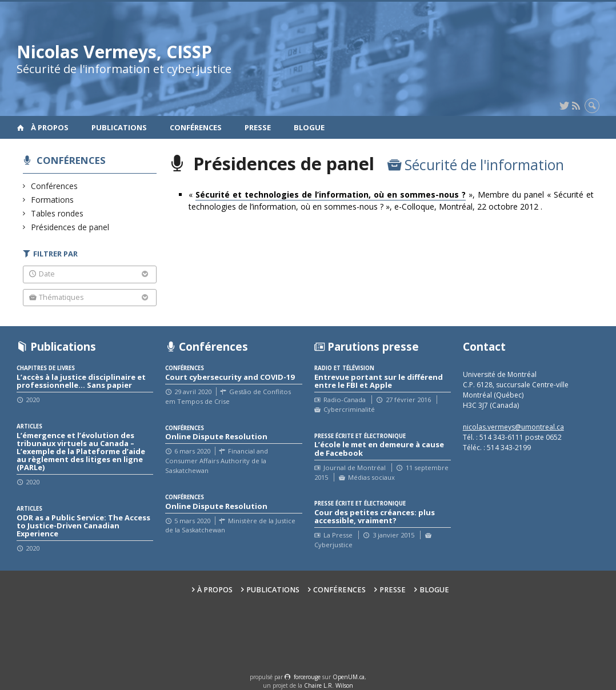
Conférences (196, 127)
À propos (50, 127)
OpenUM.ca (349, 677)
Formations (53, 200)
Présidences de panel (70, 227)
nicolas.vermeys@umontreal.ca (513, 427)
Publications (119, 127)
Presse (258, 127)
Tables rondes (57, 213)
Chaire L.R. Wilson (329, 685)
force (307, 677)
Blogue (309, 127)
